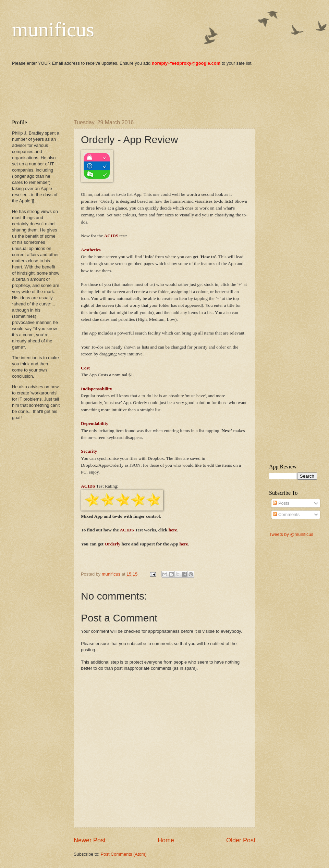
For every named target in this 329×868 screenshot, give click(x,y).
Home (166, 840)
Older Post (241, 840)
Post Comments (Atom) (124, 854)
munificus (53, 29)
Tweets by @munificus (291, 534)
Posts (281, 503)
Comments (286, 514)
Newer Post (90, 840)
